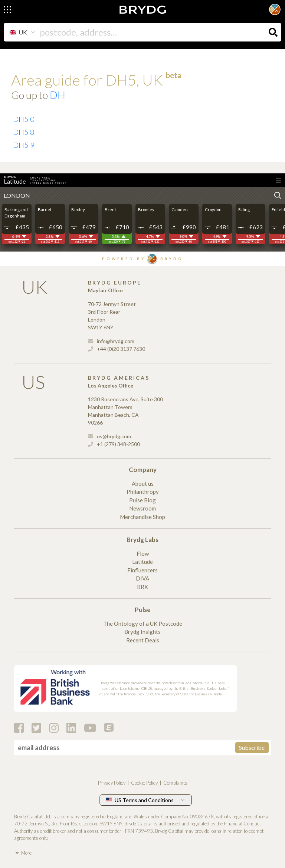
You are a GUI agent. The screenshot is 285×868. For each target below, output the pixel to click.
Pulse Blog (142, 500)
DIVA (142, 578)
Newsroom (142, 508)
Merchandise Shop (142, 517)
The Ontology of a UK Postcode (143, 623)
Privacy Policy (112, 783)
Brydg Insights (142, 632)
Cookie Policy (144, 783)
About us (143, 483)
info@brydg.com (111, 341)
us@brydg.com (109, 436)
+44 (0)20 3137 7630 (117, 349)
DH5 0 (24, 119)
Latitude (142, 562)
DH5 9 (24, 145)
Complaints (175, 783)
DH (58, 95)
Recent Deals (143, 640)
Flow (143, 553)
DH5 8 (24, 132)
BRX (142, 587)
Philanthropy (143, 492)
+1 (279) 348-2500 (114, 444)
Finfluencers (142, 570)
